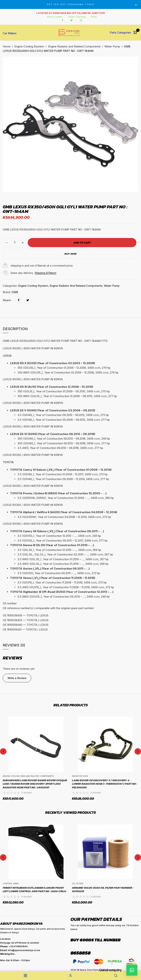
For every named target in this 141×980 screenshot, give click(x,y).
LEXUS (7, 356)
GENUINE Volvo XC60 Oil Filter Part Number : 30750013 (103, 889)
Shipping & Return (46, 273)
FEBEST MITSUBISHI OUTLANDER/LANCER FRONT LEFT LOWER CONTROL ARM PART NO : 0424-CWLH (34, 889)
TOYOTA (8, 462)
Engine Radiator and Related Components (74, 46)
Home (7, 46)
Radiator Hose (80, 776)
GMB (15, 292)
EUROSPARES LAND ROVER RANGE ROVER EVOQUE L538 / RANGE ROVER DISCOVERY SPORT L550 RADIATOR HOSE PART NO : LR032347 (35, 784)
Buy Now (70, 254)
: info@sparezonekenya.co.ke (20, 950)
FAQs (94, 17)
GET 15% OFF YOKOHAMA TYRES (71, 4)
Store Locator (55, 17)
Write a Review (17, 678)
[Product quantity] (15, 243)
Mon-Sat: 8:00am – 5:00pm (15, 960)
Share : (7, 300)
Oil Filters (78, 884)
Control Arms (11, 884)
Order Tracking (77, 17)
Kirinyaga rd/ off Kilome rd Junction (20, 943)
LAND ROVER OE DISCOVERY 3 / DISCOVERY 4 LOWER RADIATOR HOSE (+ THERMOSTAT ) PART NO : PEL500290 (105, 784)
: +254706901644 (14, 946)
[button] (136, 33)
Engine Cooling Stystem (29, 46)
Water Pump (112, 46)
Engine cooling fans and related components (28, 776)
